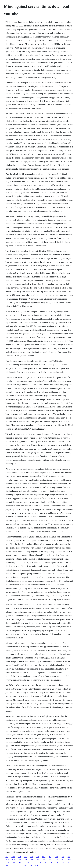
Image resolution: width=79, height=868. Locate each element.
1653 (69, 860)
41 (12, 866)
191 (32, 860)
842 (38, 860)
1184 (56, 860)
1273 (7, 863)
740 (57, 863)
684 (63, 863)
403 (63, 860)
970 (37, 857)
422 (19, 857)
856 (7, 866)
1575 (20, 860)
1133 (24, 866)
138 (31, 866)
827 (13, 860)
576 (40, 863)
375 (7, 857)
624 (31, 857)
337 (26, 860)
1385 (27, 863)
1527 (7, 860)
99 (51, 863)
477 (34, 863)
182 (18, 866)
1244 (44, 857)
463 (69, 863)
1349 (13, 857)
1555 (21, 863)
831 (69, 857)
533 (50, 860)
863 (46, 863)
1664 (14, 863)
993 (37, 866)
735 (25, 857)
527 (44, 860)
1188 (56, 857)
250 (50, 857)
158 (63, 857)
